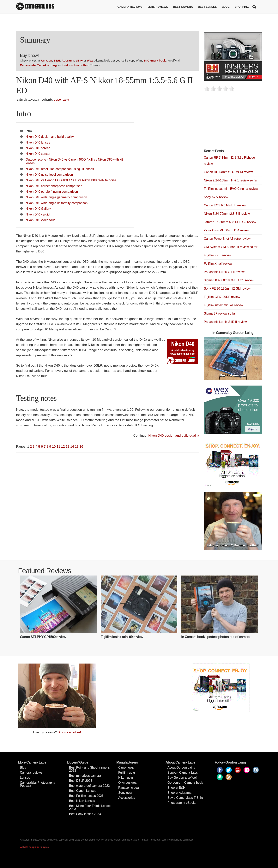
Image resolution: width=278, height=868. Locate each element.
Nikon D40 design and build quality (50, 137)
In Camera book (155, 60)
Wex (90, 60)
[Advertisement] (233, 122)
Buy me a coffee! (69, 732)
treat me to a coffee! (76, 65)
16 (81, 447)
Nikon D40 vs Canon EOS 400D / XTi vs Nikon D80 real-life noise (71, 180)
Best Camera (183, 7)
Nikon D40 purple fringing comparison (52, 192)
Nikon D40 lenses (38, 142)
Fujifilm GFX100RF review (222, 297)
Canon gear (126, 768)
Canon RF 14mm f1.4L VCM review (228, 172)
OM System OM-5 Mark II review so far (231, 247)
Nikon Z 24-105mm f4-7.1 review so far (231, 180)
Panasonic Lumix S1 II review (224, 272)
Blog (226, 7)
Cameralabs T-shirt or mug (38, 65)
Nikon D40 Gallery (38, 209)
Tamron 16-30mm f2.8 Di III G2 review (230, 222)
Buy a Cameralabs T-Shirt (185, 798)
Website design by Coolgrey (34, 847)
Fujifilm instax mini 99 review (122, 637)
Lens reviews (158, 7)
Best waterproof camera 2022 (89, 786)
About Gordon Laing (181, 768)
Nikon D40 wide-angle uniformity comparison (57, 203)
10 (54, 447)
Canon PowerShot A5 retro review (227, 239)
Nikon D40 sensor (38, 154)
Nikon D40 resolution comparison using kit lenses (60, 169)
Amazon (46, 60)
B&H (57, 60)
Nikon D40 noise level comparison (49, 174)
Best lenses (207, 7)
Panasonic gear (129, 788)
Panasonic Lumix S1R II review (225, 322)
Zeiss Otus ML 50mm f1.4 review (226, 230)
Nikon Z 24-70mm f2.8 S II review (227, 214)
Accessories (127, 798)
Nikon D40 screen (38, 148)
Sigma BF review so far (220, 313)
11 (58, 447)
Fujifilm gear (127, 773)
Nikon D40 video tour (40, 220)
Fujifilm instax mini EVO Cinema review (231, 189)
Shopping (242, 7)
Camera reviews (130, 7)
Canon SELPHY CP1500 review (43, 637)
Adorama (68, 60)
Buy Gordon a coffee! (182, 778)
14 (72, 447)
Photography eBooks (182, 803)
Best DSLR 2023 (81, 781)
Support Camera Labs (183, 773)
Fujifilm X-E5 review (218, 255)
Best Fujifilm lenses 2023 (86, 796)
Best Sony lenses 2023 (85, 814)
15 (77, 447)
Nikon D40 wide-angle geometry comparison (56, 197)
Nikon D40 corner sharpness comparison (54, 186)
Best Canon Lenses (83, 791)
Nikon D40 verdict (38, 214)
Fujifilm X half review (218, 264)
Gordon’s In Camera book (185, 783)
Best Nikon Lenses (82, 801)
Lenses (25, 778)
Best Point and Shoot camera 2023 (89, 769)
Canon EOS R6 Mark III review (225, 205)
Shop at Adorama (179, 793)
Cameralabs (35, 7)
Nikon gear (126, 778)
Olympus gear (128, 783)
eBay (79, 60)
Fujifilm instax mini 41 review (224, 305)
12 (63, 447)
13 (67, 447)
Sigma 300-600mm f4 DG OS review (229, 280)
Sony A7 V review (216, 197)
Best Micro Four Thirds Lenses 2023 (90, 807)
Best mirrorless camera (85, 776)
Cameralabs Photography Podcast (37, 784)
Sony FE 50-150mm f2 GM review (227, 289)
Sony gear (125, 793)
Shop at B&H (176, 788)
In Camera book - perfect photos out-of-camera (216, 637)
